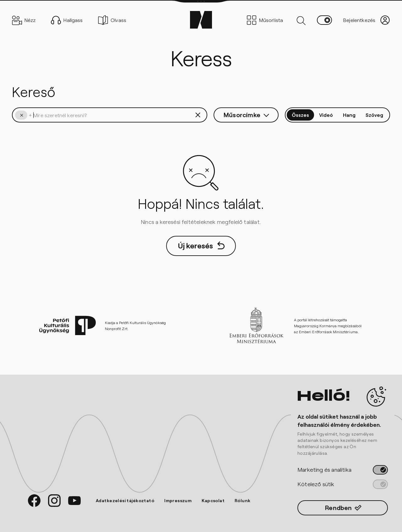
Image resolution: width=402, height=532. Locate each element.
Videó (326, 115)
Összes (300, 115)
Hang (349, 115)
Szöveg (374, 115)
